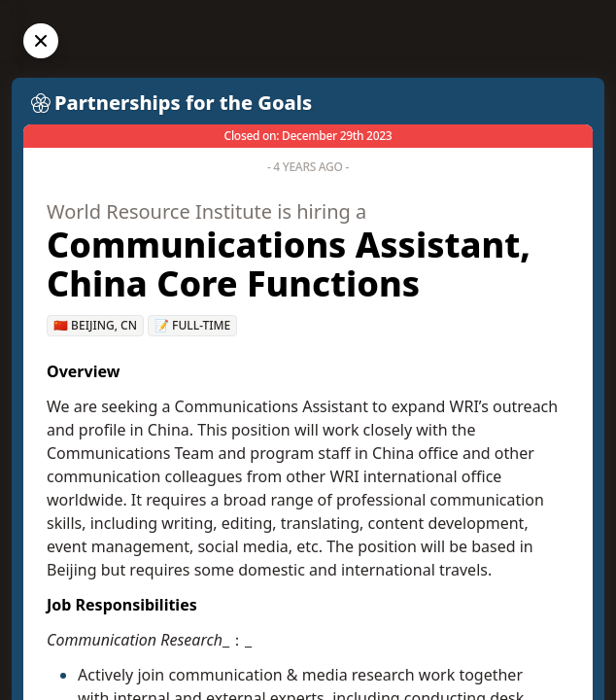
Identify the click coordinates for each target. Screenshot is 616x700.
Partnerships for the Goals (183, 103)
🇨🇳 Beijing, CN (95, 325)
